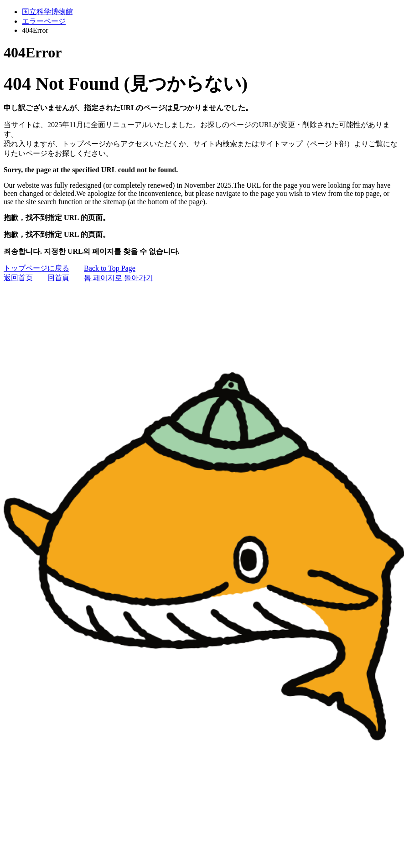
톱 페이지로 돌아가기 (119, 278)
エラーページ (44, 21)
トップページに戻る (36, 268)
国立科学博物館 (47, 12)
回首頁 (58, 278)
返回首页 (18, 278)
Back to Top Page (110, 268)
